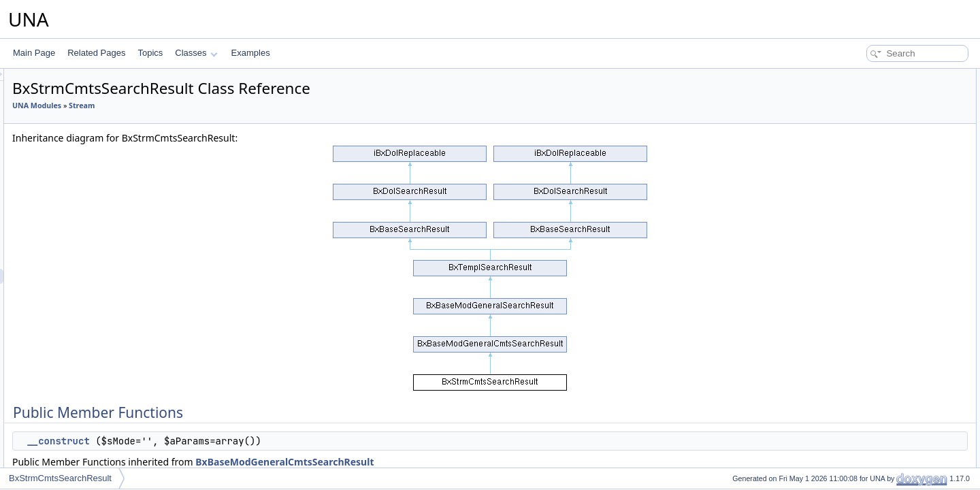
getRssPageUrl (867, 256)
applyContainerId (870, 331)
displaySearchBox (872, 316)
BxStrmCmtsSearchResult (60, 478)
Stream (252, 105)
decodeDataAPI (868, 151)
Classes (196, 53)
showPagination (868, 301)
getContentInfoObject (878, 196)
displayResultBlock (873, 121)
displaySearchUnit (872, 106)
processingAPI (865, 286)
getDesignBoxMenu (875, 436)
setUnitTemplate (868, 421)
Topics (150, 53)
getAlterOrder (864, 136)
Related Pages (96, 53)
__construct (228, 441)
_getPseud (859, 166)
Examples (251, 53)
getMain (854, 181)
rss (845, 271)
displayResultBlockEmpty (885, 406)
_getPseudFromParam (880, 346)
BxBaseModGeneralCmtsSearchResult (455, 462)
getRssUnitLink (867, 241)
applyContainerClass (877, 376)
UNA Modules (207, 105)
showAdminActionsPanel (884, 451)
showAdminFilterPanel (880, 465)
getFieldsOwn (864, 211)
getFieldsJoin (863, 226)
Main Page (34, 53)
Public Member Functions (874, 76)
